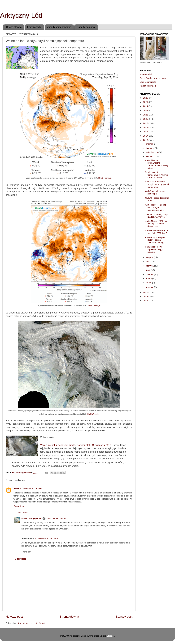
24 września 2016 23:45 (46, 538)
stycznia (150, 287)
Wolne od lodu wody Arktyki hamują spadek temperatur (157, 184)
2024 (146, 106)
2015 (146, 292)
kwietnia (150, 274)
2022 (146, 115)
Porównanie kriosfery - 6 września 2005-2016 (157, 232)
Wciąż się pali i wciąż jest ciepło (155, 192)
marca (149, 278)
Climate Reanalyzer (105, 178)
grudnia (150, 144)
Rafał (16, 488)
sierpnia (150, 257)
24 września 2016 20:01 (31, 488)
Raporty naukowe (86, 27)
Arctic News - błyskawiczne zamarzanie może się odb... (157, 164)
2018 (146, 132)
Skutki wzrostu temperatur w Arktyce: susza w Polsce (157, 175)
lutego (149, 283)
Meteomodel (146, 74)
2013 (146, 301)
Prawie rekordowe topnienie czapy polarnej (154, 249)
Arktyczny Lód (21, 15)
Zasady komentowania (59, 27)
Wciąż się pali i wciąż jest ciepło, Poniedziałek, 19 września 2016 (76, 445)
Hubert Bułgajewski (32, 518)
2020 (146, 123)
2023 (146, 111)
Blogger (110, 636)
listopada (150, 148)
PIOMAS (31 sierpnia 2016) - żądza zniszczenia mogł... (155, 240)
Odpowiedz (19, 506)
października (152, 152)
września (150, 157)
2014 (146, 297)
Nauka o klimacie (148, 86)
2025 (146, 102)
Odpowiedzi (23, 513)
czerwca (150, 266)
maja (148, 270)
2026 (146, 98)
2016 (146, 140)
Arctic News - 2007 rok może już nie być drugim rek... (156, 224)
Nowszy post (14, 617)
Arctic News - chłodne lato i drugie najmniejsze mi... (156, 207)
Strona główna (14, 27)
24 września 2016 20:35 (58, 518)
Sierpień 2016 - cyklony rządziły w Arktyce (156, 216)
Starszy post (124, 617)
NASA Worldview (94, 414)
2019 (146, 127)
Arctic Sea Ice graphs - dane (153, 78)
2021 (146, 119)
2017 (146, 136)
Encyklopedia (34, 27)
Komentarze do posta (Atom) (31, 623)
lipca (148, 262)
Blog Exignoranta (148, 82)
